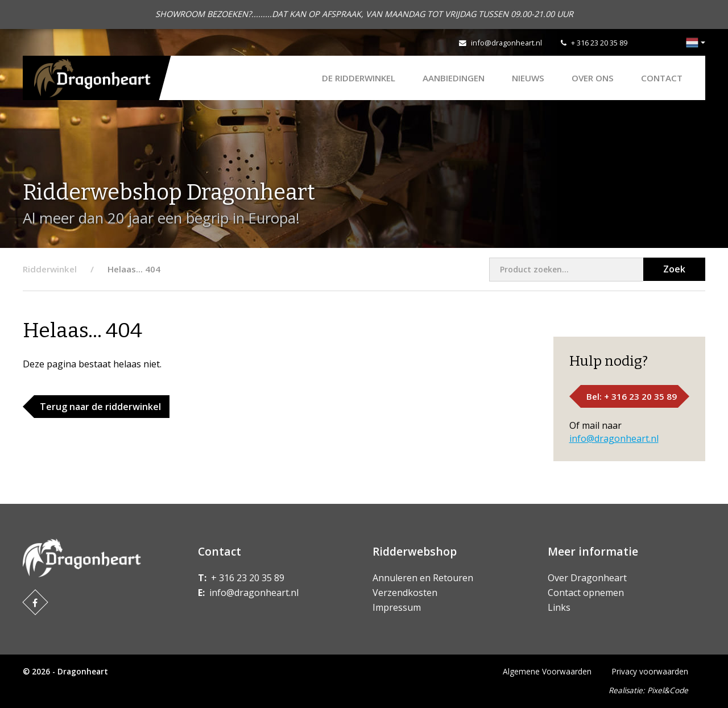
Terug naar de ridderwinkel (100, 407)
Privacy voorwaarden (650, 671)
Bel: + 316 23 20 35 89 (632, 396)
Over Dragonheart (587, 578)
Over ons (593, 78)
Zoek (674, 269)
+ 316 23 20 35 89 (599, 43)
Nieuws (528, 78)
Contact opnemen (586, 593)
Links (559, 607)
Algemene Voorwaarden (547, 671)
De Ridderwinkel (359, 78)
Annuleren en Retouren (423, 578)
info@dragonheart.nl (506, 43)
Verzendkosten (405, 593)
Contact (662, 78)
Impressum (397, 607)
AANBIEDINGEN (454, 78)
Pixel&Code (668, 690)
